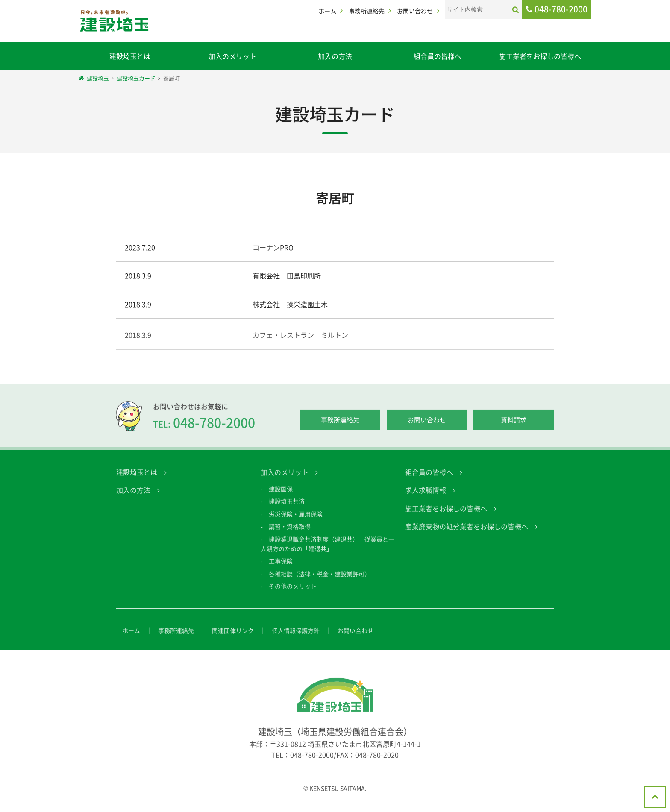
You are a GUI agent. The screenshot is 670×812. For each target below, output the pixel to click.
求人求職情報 (426, 496)
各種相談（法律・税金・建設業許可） (320, 580)
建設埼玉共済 (287, 508)
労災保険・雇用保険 (296, 520)
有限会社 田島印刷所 (287, 276)
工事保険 (281, 568)
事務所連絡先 (367, 11)
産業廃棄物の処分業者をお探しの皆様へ (467, 533)
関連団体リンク (233, 637)
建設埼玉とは (130, 56)
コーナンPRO (273, 247)
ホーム (327, 11)
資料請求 (514, 426)
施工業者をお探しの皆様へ (540, 56)
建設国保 (281, 495)
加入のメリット (232, 56)
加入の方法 (335, 56)
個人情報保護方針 (296, 637)
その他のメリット (293, 592)
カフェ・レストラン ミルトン (300, 341)
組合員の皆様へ (438, 56)
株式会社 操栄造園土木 (290, 304)
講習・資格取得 (290, 533)
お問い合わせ (415, 11)
